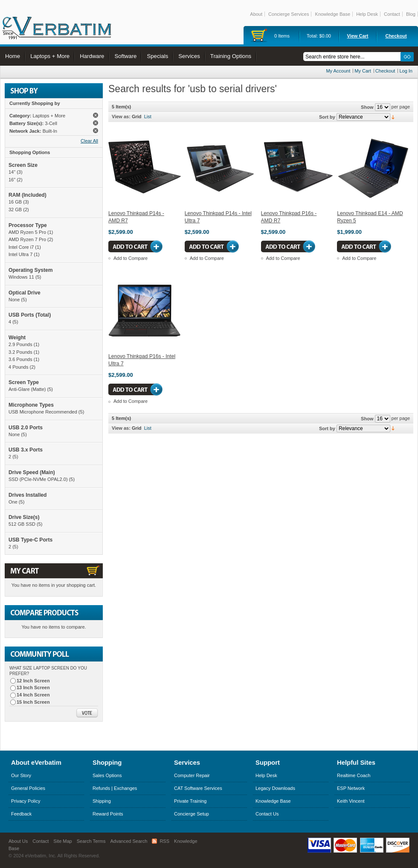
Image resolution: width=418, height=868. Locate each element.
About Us (18, 841)
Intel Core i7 (21, 247)
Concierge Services (289, 14)
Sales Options (107, 775)
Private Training (190, 801)
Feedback (21, 814)
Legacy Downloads (275, 788)
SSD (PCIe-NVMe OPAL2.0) (38, 479)
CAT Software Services (198, 788)
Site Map (62, 841)
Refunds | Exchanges (115, 788)
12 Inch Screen (33, 681)
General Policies (28, 788)
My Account (338, 71)
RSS (164, 841)
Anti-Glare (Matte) (27, 389)
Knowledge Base (333, 14)
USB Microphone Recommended (43, 412)
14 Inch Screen (33, 695)
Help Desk (367, 14)
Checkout (396, 36)
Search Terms (91, 841)
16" (12, 180)
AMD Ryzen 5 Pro (27, 232)
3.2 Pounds (20, 352)
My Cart (363, 71)
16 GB (15, 202)
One (13, 502)
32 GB (15, 210)
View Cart (358, 36)
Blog (411, 14)
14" (12, 172)
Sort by (327, 117)
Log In (406, 71)
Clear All (89, 141)
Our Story (21, 775)
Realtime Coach (354, 775)
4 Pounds (18, 367)
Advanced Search (129, 841)
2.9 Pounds (20, 344)
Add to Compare (131, 258)
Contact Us (267, 814)
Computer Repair (192, 775)
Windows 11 (21, 277)
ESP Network (351, 788)
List (148, 117)
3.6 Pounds (20, 359)
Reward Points (108, 814)
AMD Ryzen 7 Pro (27, 239)
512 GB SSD (22, 524)
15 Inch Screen (33, 702)
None (14, 300)
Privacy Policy (26, 801)
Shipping (102, 801)
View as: (121, 117)
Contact (392, 14)
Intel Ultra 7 (20, 254)
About (256, 14)
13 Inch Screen (33, 687)
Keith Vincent (351, 801)
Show (367, 107)
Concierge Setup (192, 814)
